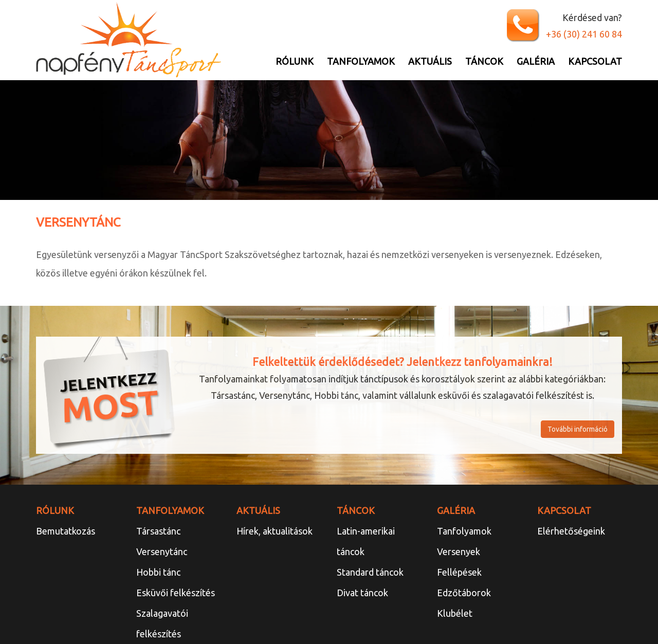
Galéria (536, 61)
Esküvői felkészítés (176, 593)
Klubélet (455, 613)
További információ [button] (578, 429)
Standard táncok (370, 572)
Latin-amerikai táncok (366, 541)
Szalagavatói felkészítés (162, 623)
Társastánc (158, 531)
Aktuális (430, 61)
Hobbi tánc (158, 572)
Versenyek (459, 551)
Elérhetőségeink (571, 531)
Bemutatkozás (66, 531)
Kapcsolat (595, 61)
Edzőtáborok (464, 593)
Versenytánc (162, 551)
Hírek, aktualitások (275, 531)
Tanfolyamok (361, 61)
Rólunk (295, 61)
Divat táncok (362, 593)
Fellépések (459, 572)
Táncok (484, 61)
